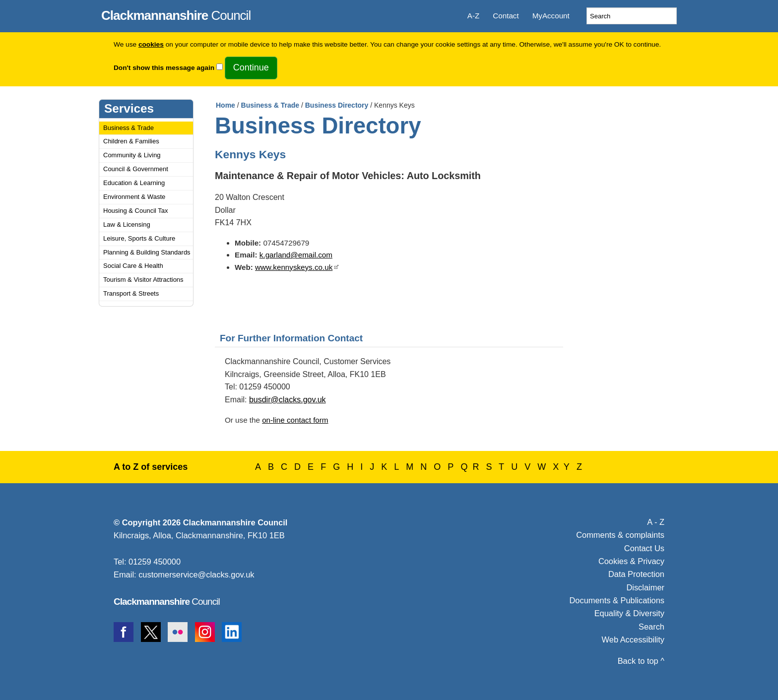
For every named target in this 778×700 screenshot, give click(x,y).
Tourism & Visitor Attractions (143, 280)
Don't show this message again (164, 68)
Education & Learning (134, 183)
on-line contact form (295, 420)
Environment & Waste (134, 197)
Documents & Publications (617, 600)
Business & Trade (129, 128)
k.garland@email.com (296, 255)
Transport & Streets (131, 293)
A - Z (656, 522)
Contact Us (644, 548)
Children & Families (131, 141)
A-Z (473, 16)
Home (226, 105)
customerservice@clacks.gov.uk (196, 574)
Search (651, 627)
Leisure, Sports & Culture (139, 238)
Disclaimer (645, 587)
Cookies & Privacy (631, 561)
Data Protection (636, 574)
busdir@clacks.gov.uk (288, 400)
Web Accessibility (633, 639)
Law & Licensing (127, 224)
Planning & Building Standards (147, 252)
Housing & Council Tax (136, 211)
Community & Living (132, 155)
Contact (506, 16)
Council (176, 14)
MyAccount (551, 16)
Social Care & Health (133, 266)
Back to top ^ (641, 661)
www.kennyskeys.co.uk (294, 267)
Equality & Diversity (629, 613)
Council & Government (136, 169)
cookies (151, 44)
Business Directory (337, 105)
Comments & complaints (620, 535)
